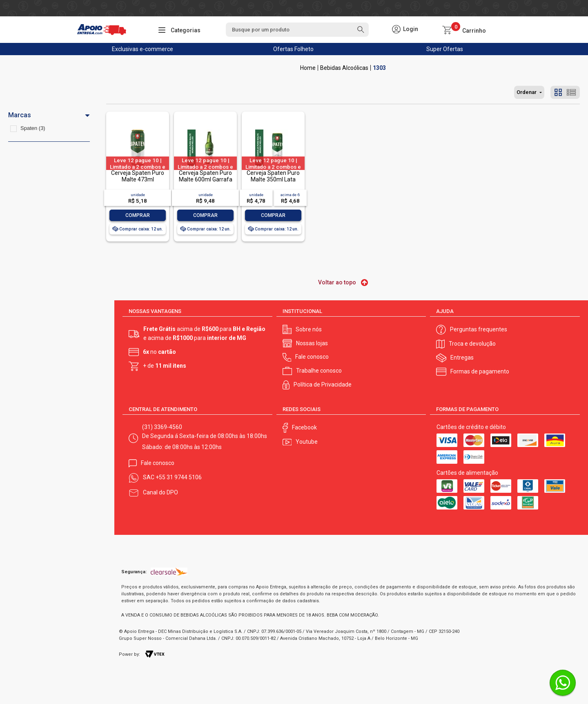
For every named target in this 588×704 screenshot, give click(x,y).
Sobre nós (309, 329)
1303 (379, 68)
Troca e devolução (472, 344)
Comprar (138, 215)
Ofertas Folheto (293, 49)
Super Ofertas (445, 49)
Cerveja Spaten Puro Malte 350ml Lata (273, 176)
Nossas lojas (312, 343)
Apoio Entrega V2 (308, 68)
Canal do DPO (160, 492)
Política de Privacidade (323, 384)
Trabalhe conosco (319, 371)
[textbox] (297, 30)
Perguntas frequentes (479, 329)
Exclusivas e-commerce (143, 49)
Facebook (304, 427)
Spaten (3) (33, 128)
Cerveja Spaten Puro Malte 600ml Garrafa (206, 176)
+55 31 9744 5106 (179, 477)
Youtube (307, 442)
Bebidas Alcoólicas (344, 68)
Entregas (462, 358)
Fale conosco (312, 357)
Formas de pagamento (480, 371)
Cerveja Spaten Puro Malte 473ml (138, 176)
